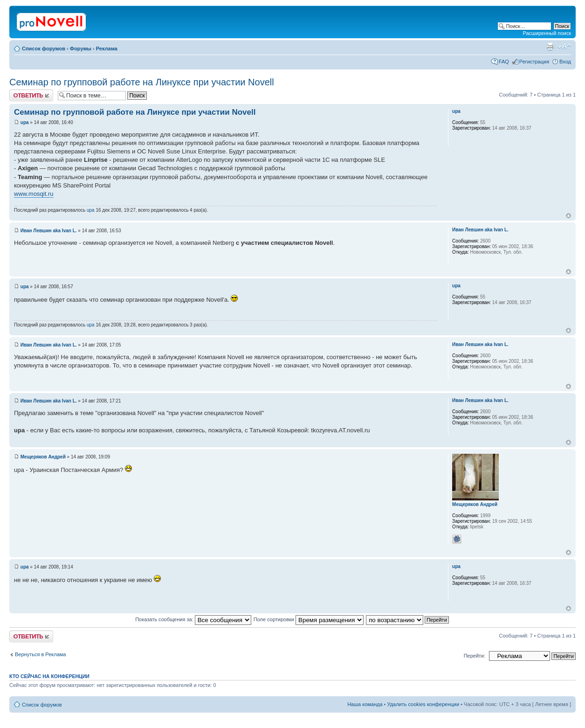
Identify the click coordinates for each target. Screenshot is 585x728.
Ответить (31, 95)
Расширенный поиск (547, 33)
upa (25, 122)
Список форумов (44, 49)
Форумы (81, 49)
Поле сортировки (309, 619)
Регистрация (534, 62)
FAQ (504, 62)
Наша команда (365, 704)
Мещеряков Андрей (43, 457)
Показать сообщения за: (193, 619)
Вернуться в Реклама (40, 654)
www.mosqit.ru (34, 194)
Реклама (107, 49)
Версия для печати (550, 47)
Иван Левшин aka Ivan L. (49, 231)
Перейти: (475, 656)
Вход (565, 62)
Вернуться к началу (568, 216)
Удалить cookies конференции (423, 704)
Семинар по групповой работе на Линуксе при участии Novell (142, 82)
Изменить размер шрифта (564, 47)
